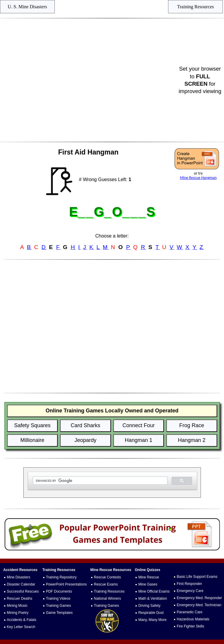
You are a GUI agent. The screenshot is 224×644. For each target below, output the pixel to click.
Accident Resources (20, 570)
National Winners (107, 599)
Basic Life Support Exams (197, 577)
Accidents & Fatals (21, 620)
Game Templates (59, 613)
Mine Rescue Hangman (198, 178)
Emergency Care (190, 591)
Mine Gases (148, 584)
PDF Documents (59, 591)
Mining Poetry (18, 613)
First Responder (189, 584)
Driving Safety (149, 606)
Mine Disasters (18, 577)
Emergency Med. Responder (199, 598)
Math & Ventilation (153, 599)
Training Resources (109, 591)
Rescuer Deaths (20, 599)
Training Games (58, 606)
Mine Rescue (149, 577)
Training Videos (58, 599)
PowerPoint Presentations (66, 584)
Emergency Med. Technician (199, 605)
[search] (100, 481)
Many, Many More (152, 620)
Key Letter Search (21, 627)
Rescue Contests (107, 577)
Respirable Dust (151, 613)
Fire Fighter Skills (190, 626)
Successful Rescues (23, 591)
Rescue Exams (106, 584)
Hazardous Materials (193, 619)
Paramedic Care (190, 612)
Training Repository (61, 577)
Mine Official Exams (154, 591)
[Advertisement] (90, 80)
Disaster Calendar (21, 584)
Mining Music (17, 606)
